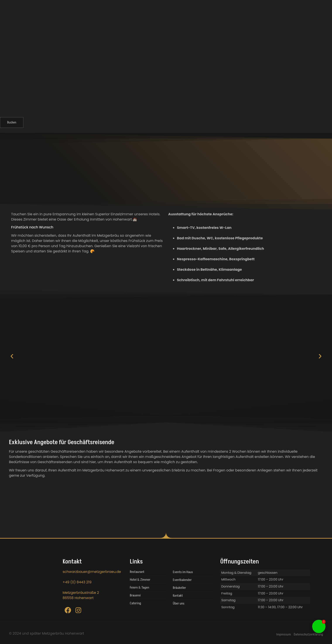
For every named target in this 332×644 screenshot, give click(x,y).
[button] (12, 356)
